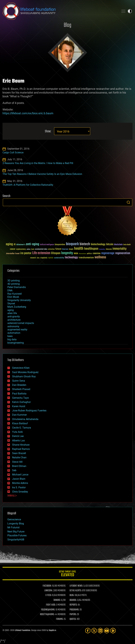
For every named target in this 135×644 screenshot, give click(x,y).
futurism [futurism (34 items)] (65, 249)
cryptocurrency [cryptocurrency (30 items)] (21, 249)
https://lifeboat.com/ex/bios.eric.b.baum (28, 113)
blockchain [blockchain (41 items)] (118, 245)
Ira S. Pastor (19, 487)
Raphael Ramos (21, 449)
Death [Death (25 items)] (33, 249)
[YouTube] (107, 631)
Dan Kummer (19, 415)
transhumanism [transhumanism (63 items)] (86, 258)
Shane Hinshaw (21, 445)
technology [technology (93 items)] (71, 258)
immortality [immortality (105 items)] (120, 249)
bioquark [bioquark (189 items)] (72, 244)
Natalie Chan (19, 457)
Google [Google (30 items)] (71, 249)
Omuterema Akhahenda (25, 419)
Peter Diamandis (17, 287)
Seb (14, 470)
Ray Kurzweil (15, 294)
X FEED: (48, 595)
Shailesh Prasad (21, 389)
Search (128, 202)
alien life (12, 313)
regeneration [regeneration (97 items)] (123, 253)
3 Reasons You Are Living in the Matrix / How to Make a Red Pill (38, 163)
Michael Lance (20, 475)
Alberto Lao (18, 441)
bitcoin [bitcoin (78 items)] (110, 244)
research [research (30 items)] (33, 258)
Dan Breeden (19, 385)
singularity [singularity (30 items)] (44, 258)
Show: (48, 131)
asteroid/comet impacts (21, 323)
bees (10, 336)
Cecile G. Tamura (22, 428)
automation (14, 333)
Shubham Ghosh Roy (24, 376)
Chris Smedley (20, 492)
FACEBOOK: (47, 586)
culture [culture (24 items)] (28, 249)
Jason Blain (19, 479)
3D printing (14, 281)
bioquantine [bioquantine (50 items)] (60, 244)
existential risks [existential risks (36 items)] (41, 249)
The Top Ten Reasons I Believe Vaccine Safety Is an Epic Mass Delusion (42, 174)
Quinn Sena (19, 381)
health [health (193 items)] (79, 249)
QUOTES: (73, 619)
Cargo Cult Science (13, 152)
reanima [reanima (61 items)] (97, 253)
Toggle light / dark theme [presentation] (130, 11)
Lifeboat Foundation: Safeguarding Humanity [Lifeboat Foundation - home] (60, 11)
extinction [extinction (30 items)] (51, 249)
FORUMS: (60, 619)
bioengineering (16, 343)
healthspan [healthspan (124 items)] (91, 249)
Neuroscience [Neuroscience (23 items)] (82, 254)
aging (11, 310)
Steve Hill (17, 462)
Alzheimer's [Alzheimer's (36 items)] (21, 245)
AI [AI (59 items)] (15, 245)
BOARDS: (73, 600)
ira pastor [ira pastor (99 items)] (26, 253)
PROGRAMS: (74, 610)
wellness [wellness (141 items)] (100, 257)
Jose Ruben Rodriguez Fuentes (29, 411)
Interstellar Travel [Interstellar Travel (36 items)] (13, 254)
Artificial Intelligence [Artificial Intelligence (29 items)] (47, 245)
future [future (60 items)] (58, 249)
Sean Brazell (19, 453)
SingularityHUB (16, 540)
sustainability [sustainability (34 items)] (59, 258)
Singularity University (19, 300)
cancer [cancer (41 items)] (13, 249)
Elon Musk (13, 297)
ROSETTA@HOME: (47, 614)
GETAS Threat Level (67, 574)
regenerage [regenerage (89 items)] (108, 253)
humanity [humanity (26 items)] (102, 249)
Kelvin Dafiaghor (21, 402)
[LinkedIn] (100, 631)
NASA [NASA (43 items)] (76, 254)
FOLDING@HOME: (48, 610)
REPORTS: (73, 605)
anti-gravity (14, 317)
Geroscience (14, 519)
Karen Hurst (19, 406)
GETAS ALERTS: (76, 591)
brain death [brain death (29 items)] (127, 245)
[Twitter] (94, 631)
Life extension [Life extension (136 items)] (41, 253)
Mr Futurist (13, 527)
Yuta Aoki (17, 432)
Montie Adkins (20, 483)
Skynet (11, 303)
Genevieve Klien (21, 368)
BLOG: (72, 595)
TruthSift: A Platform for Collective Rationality (28, 185)
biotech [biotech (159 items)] (85, 244)
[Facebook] (88, 631)
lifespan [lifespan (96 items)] (56, 253)
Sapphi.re (52, 630)
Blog (67, 25)
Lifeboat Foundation (22, 630)
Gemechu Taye (20, 398)
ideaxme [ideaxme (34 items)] (109, 249)
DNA (10, 290)
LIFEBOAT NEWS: (76, 586)
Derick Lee (18, 436)
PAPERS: (73, 614)
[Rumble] (113, 631)
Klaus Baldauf (20, 423)
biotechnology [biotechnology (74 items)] (98, 244)
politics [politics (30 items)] (89, 254)
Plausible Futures (17, 535)
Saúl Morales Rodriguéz (25, 372)
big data (12, 339)
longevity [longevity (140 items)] (67, 253)
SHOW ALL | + (12, 496)
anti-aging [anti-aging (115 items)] (33, 244)
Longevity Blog (16, 524)
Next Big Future (16, 532)
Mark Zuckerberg (17, 307)
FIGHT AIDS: (51, 605)
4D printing (14, 284)
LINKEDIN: (48, 591)
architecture (14, 320)
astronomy (13, 326)
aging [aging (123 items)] (9, 244)
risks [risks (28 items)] (38, 258)
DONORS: (57, 600)
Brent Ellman (19, 466)
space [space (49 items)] (51, 258)
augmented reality (17, 330)
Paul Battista (19, 394)
